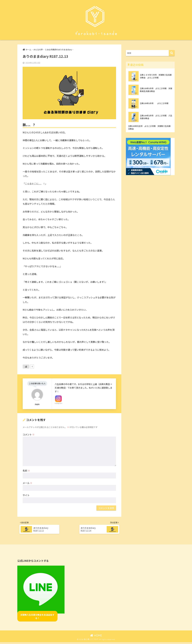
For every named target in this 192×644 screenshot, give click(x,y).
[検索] (172, 53)
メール (27, 483)
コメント (29, 435)
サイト (26, 495)
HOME (96, 637)
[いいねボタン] (26, 367)
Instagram (58, 404)
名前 (26, 471)
